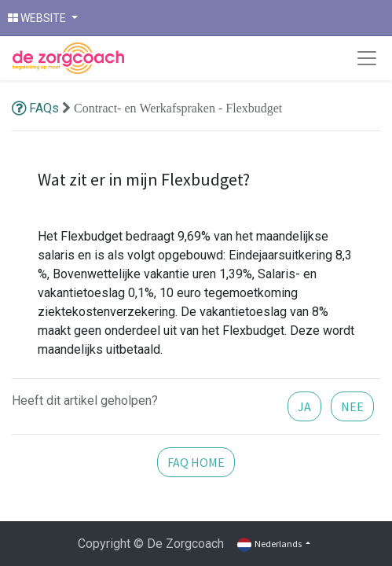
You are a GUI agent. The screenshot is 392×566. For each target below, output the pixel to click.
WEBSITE (38, 18)
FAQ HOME (196, 462)
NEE (352, 406)
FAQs (37, 108)
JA (304, 406)
